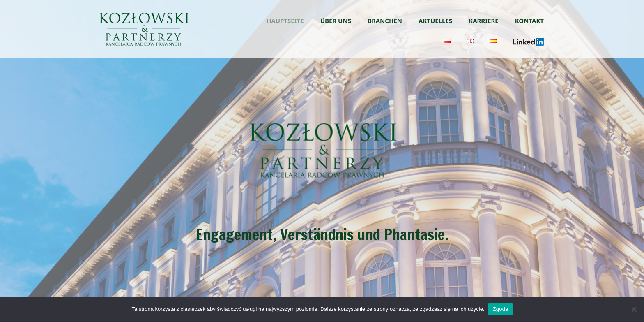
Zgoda (500, 309)
